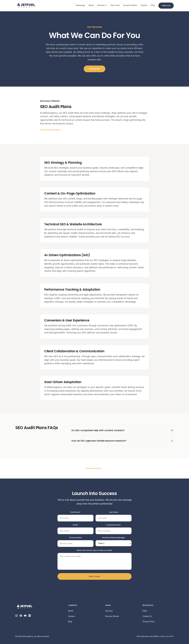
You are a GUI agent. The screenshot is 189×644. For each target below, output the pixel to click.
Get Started (94, 69)
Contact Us (147, 616)
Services (102, 5)
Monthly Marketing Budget (114, 538)
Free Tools (115, 5)
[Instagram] (16, 616)
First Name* (75, 512)
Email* (76, 525)
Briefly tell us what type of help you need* (95, 550)
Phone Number (76, 538)
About (91, 5)
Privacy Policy (149, 621)
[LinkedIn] (30, 616)
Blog (153, 5)
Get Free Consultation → (51, 130)
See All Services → (94, 468)
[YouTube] (25, 616)
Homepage (80, 5)
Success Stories (130, 5)
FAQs (145, 611)
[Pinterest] (21, 616)
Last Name (114, 512)
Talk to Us (166, 6)
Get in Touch (94, 576)
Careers (144, 5)
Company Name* (114, 525)
